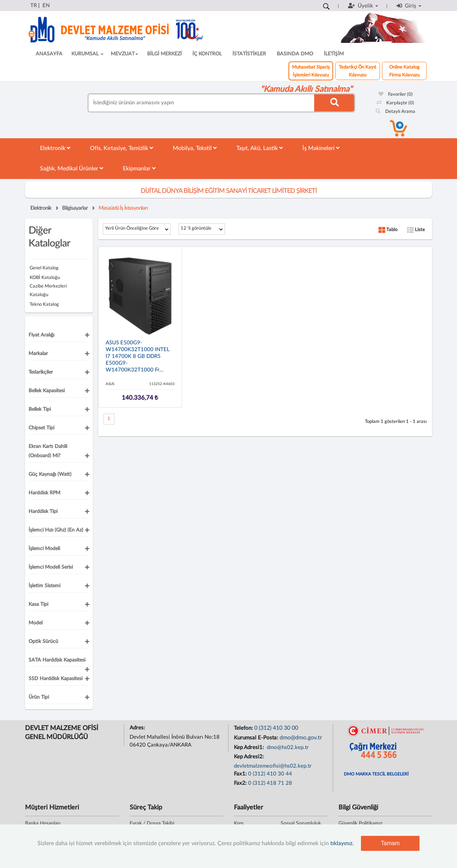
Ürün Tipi (39, 697)
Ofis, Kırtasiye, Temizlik (122, 148)
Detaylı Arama (395, 112)
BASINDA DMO (295, 54)
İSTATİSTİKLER (249, 54)
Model (36, 623)
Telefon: (244, 728)
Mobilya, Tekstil (195, 148)
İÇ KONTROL (207, 54)
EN (46, 6)
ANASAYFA (49, 54)
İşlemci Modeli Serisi (51, 567)
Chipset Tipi (41, 428)
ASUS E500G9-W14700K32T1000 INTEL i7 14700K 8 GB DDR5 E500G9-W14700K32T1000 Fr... (138, 356)
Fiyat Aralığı (41, 335)
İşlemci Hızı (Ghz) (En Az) (56, 530)
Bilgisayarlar (75, 208)
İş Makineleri (321, 148)
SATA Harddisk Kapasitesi (57, 660)
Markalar (38, 354)
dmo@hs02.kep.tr (287, 747)
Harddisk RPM (44, 493)
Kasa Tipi (38, 604)
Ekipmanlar (139, 168)
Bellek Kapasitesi (47, 391)
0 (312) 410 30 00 (276, 728)
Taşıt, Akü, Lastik (260, 148)
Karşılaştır (395, 103)
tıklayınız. (342, 843)
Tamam (390, 843)
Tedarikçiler (41, 372)
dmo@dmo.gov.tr (301, 738)
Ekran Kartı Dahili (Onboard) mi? (48, 451)
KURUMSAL (87, 54)
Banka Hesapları (43, 823)
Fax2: (241, 783)
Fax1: (241, 774)
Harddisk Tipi (43, 512)
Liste (416, 230)
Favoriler (396, 94)
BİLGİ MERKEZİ (164, 54)
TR (34, 6)
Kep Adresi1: (250, 747)
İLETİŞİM (334, 54)
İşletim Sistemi (44, 586)
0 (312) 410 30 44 (270, 774)
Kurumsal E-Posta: (257, 738)
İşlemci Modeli (44, 549)
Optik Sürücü (43, 642)
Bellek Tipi (40, 409)
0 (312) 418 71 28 (270, 783)
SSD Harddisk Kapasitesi (56, 679)
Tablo (388, 230)
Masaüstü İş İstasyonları (123, 208)
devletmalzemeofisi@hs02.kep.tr (273, 766)
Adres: (138, 728)
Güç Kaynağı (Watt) (50, 474)
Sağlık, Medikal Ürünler (72, 168)
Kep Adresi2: (250, 757)
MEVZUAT (124, 54)
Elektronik (55, 148)
